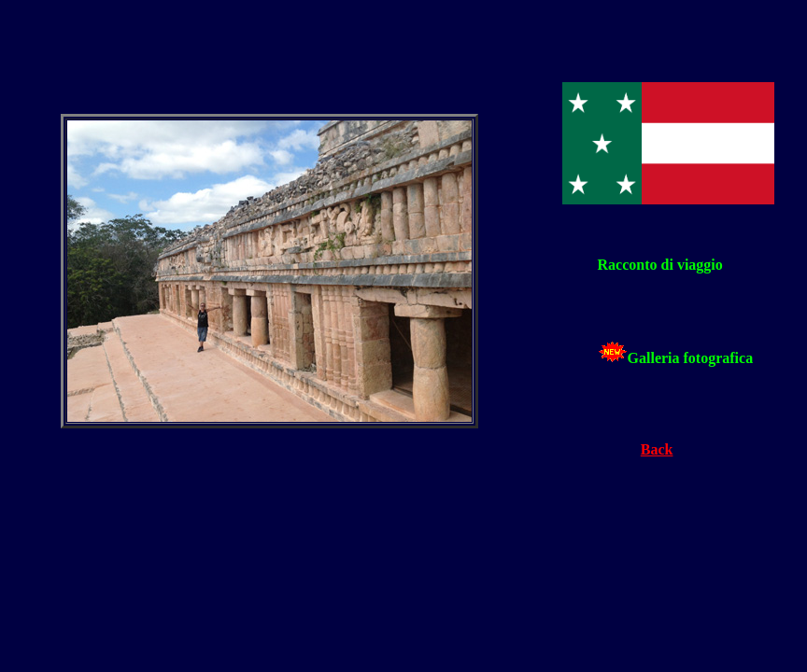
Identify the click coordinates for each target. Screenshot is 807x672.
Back (657, 449)
